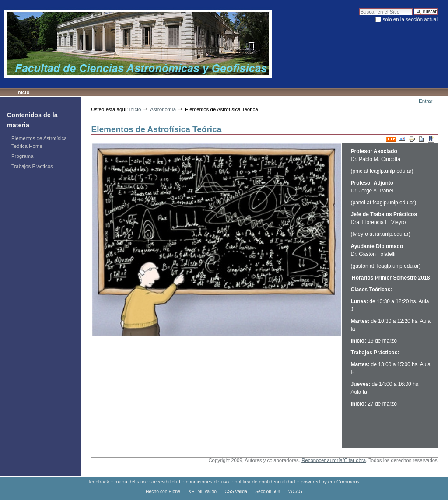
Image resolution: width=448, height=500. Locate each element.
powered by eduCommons (330, 482)
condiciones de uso (208, 482)
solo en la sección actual (410, 19)
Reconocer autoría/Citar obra (334, 460)
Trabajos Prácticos (32, 166)
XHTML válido (202, 491)
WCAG (295, 491)
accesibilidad (166, 482)
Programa (23, 156)
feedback (99, 482)
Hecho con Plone (163, 491)
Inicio (23, 92)
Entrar (425, 101)
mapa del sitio (130, 482)
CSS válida (236, 491)
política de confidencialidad (265, 482)
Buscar (359, 8)
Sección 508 (268, 491)
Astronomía (163, 109)
